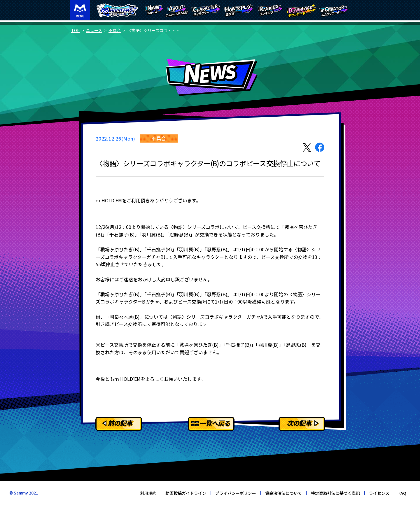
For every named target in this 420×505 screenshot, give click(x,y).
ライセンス (379, 493)
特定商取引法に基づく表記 (335, 493)
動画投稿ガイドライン (186, 493)
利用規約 (148, 493)
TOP (75, 30)
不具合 (115, 30)
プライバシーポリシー (236, 493)
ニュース (94, 30)
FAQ (402, 493)
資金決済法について (283, 493)
